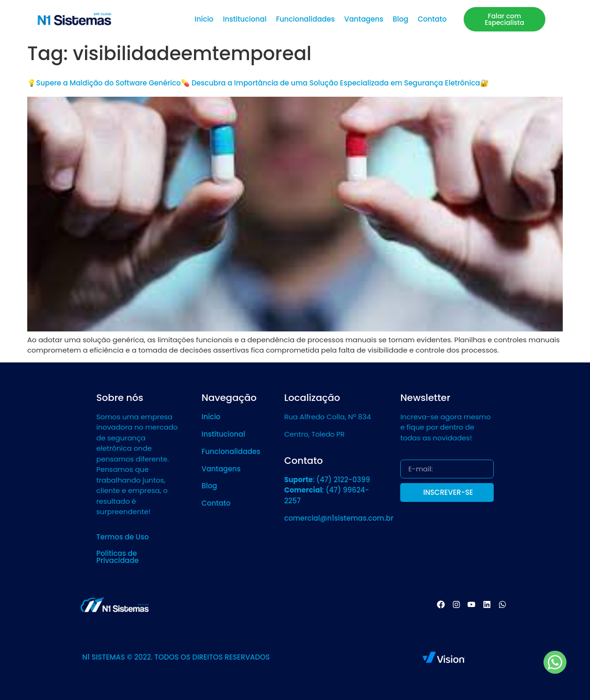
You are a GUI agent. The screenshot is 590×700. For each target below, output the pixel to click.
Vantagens (364, 19)
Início (204, 19)
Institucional (245, 19)
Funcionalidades (305, 19)
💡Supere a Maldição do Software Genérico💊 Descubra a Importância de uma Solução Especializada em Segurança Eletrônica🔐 (258, 83)
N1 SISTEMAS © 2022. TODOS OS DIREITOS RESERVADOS (176, 657)
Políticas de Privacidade (117, 557)
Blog (400, 19)
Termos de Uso (123, 537)
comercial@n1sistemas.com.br (339, 518)
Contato (432, 19)
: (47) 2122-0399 (327, 480)
